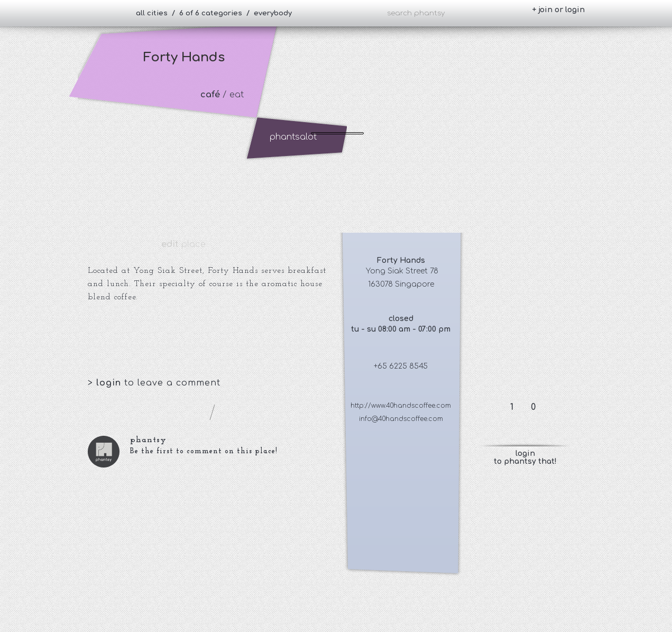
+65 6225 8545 (401, 366)
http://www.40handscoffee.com (401, 406)
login (110, 383)
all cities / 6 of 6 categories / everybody (214, 13)
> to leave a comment (154, 383)
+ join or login (558, 10)
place (183, 244)
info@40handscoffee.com (401, 419)
